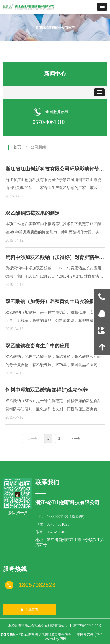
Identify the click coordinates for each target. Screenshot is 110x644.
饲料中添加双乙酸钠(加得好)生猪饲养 (47, 390)
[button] (102, 7)
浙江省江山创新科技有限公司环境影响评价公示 (55, 170)
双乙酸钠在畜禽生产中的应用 (37, 346)
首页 (17, 147)
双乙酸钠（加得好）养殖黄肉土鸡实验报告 (52, 302)
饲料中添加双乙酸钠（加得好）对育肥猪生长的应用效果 (55, 259)
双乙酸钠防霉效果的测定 (33, 213)
